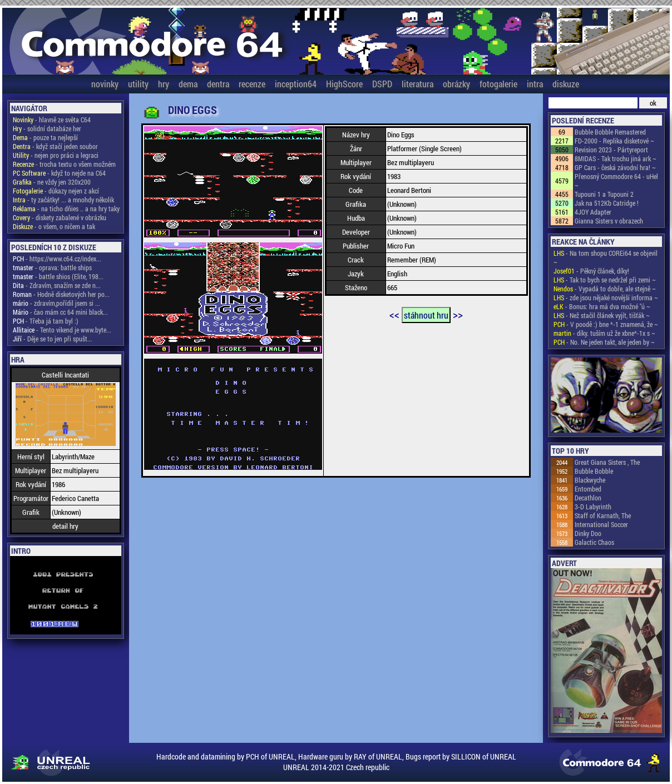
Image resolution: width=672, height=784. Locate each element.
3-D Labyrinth (593, 507)
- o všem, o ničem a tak (54, 226)
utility (138, 84)
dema (188, 84)
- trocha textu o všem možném (64, 164)
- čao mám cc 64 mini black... (60, 312)
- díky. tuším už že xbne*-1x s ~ (604, 333)
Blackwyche (590, 480)
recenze (252, 84)
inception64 (296, 84)
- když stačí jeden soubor (55, 146)
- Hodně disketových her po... (61, 294)
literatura (417, 84)
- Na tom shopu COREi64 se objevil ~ (606, 257)
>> (458, 314)
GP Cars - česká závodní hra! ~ (615, 167)
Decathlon (588, 498)
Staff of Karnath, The (603, 515)
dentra (218, 84)
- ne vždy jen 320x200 (52, 182)
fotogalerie (498, 84)
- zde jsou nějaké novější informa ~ (606, 297)
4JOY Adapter (593, 212)
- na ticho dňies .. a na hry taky (66, 209)
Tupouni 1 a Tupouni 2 (604, 194)
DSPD (382, 84)
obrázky (456, 84)
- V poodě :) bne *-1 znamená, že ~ (606, 324)
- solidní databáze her (47, 128)
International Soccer (601, 524)
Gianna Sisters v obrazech (609, 221)
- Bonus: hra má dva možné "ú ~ (602, 306)
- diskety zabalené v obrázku (60, 217)
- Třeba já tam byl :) (46, 321)
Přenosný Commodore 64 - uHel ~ (616, 181)
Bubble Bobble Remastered (610, 132)
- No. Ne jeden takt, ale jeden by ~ (604, 342)
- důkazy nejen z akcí (56, 191)
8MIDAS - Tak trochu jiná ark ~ (616, 158)
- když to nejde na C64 (59, 173)
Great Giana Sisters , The (607, 462)
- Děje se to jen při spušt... (53, 339)
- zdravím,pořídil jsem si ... (56, 303)
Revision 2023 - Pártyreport (611, 150)
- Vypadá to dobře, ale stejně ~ (605, 289)
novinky (105, 84)
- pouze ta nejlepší (45, 137)
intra (535, 84)
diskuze (566, 84)
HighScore (344, 84)
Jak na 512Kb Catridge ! (607, 203)
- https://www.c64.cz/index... (57, 259)
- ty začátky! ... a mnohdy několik (63, 200)
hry (164, 84)
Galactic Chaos (594, 542)
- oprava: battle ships (52, 267)
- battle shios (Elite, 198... (58, 276)
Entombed (588, 489)
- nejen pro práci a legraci (56, 155)
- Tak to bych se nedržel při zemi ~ (605, 280)
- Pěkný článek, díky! (591, 271)
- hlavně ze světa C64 (52, 120)
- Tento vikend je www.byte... (62, 330)
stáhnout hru (426, 315)
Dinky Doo (588, 533)
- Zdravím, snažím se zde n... (57, 285)
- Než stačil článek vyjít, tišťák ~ (602, 315)
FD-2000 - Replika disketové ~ (614, 141)
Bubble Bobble (594, 471)
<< (394, 314)
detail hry (65, 526)
